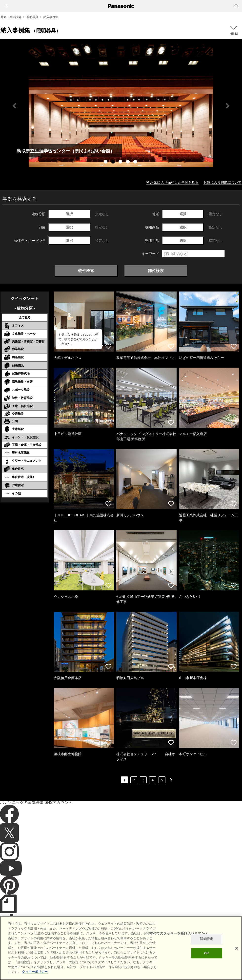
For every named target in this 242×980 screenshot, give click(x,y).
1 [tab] (106, 162)
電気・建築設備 (11, 17)
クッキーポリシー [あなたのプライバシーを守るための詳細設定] (35, 972)
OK (207, 953)
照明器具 (32, 17)
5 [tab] (136, 162)
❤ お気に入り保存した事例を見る (172, 182)
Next (228, 106)
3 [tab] (121, 162)
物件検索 (86, 271)
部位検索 (156, 271)
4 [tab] (128, 162)
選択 (69, 214)
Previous (14, 106)
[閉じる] (237, 948)
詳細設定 (207, 939)
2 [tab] (114, 162)
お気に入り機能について (222, 182)
